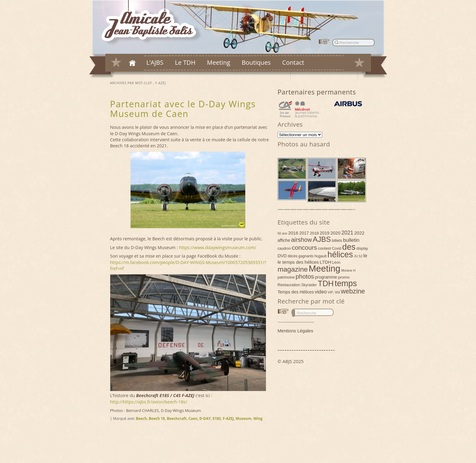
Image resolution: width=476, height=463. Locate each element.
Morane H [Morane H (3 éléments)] (348, 270)
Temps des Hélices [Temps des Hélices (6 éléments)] (296, 292)
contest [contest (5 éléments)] (324, 248)
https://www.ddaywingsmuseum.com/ (218, 247)
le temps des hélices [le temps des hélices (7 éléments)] (298, 262)
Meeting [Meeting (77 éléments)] (325, 268)
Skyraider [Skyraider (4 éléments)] (309, 285)
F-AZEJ (228, 418)
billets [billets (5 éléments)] (337, 240)
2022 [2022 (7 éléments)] (359, 233)
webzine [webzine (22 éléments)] (353, 291)
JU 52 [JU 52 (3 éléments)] (358, 256)
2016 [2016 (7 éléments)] (293, 233)
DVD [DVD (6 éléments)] (282, 256)
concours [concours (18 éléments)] (304, 247)
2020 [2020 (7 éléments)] (335, 233)
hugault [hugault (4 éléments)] (321, 256)
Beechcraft (177, 418)
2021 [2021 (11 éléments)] (347, 233)
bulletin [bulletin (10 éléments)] (351, 240)
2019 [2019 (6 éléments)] (325, 233)
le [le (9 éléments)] (365, 256)
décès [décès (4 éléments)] (292, 256)
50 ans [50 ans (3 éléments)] (282, 233)
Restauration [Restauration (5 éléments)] (289, 285)
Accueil (132, 63)
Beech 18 (157, 418)
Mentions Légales (295, 331)
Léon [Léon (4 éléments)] (336, 262)
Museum (243, 418)
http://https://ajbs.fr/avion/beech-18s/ (149, 402)
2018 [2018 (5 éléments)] (314, 233)
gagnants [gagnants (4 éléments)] (306, 256)
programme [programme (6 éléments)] (326, 277)
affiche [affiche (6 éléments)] (284, 240)
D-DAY (205, 418)
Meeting (219, 62)
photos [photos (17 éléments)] (305, 276)
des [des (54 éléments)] (349, 247)
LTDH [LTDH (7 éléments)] (325, 262)
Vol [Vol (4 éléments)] (337, 292)
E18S (217, 418)
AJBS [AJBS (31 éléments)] (322, 239)
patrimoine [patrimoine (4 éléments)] (286, 277)
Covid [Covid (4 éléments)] (337, 249)
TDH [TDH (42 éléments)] (326, 283)
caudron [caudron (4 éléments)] (284, 249)
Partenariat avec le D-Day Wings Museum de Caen (183, 109)
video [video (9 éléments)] (321, 292)
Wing (258, 418)
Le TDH (185, 62)
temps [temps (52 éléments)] (346, 283)
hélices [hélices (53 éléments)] (340, 255)
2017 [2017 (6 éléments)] (304, 233)
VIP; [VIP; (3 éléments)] (331, 292)
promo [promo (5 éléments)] (344, 277)
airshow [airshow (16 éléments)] (301, 240)
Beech (141, 418)
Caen (193, 418)
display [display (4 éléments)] (362, 249)
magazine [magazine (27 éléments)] (293, 269)
